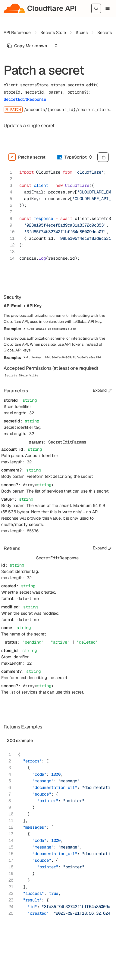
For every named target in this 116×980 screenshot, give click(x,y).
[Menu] (108, 8)
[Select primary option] (27, 46)
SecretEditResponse (25, 99)
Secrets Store (53, 32)
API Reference (17, 32)
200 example (20, 740)
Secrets (105, 32)
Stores (82, 32)
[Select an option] (56, 46)
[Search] (96, 8)
